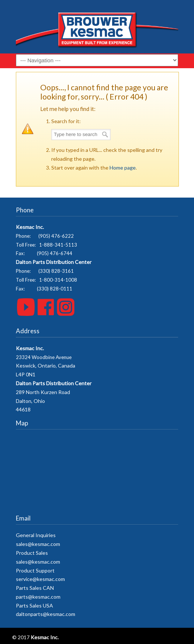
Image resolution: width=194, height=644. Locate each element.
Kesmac (97, 29)
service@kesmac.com (40, 579)
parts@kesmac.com (38, 597)
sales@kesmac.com (38, 544)
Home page (123, 168)
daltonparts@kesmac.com (46, 614)
